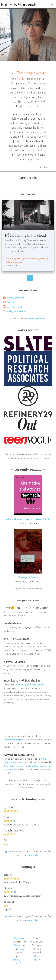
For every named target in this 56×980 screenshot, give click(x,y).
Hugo (21, 949)
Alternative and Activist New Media (28, 519)
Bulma (17, 946)
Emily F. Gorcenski (19, 4)
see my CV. (33, 856)
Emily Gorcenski (15, 307)
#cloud (9, 262)
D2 (21, 964)
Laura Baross (19, 960)
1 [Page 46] (30, 278)
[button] (52, 4)
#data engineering (15, 259)
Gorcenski (12, 302)
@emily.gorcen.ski (16, 298)
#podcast (18, 262)
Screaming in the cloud (26, 236)
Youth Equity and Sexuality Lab (22, 681)
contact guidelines (36, 319)
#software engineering (37, 259)
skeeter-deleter (13, 624)
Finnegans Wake (28, 578)
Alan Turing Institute (14, 766)
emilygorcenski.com (17, 312)
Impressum (19, 939)
